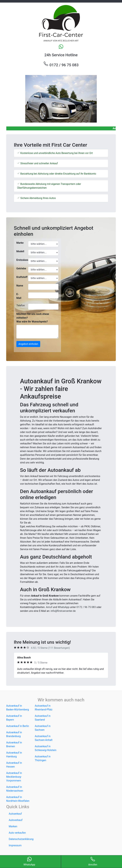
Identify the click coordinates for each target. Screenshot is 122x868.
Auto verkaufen (17, 833)
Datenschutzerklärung (21, 839)
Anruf (49, 607)
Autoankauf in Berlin (18, 726)
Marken (13, 826)
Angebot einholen (28, 344)
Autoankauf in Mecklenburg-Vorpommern (14, 777)
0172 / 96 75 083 (61, 64)
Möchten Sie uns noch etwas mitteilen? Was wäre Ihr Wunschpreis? (33, 318)
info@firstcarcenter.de (63, 611)
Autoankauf (15, 814)
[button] (14, 99)
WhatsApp (64, 607)
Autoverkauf (16, 820)
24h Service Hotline (61, 55)
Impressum (15, 845)
